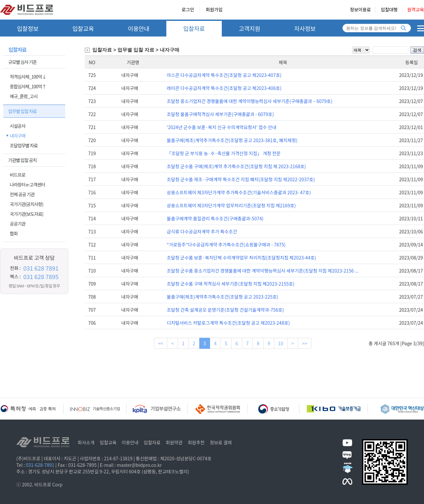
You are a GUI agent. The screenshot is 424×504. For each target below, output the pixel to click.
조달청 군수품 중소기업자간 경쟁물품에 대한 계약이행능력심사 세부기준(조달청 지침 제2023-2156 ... (263, 271)
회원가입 (214, 10)
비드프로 (18, 175)
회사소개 (86, 442)
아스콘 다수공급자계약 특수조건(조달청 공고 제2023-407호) (224, 75)
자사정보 (305, 28)
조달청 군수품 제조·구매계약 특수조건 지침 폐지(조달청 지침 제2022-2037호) (241, 179)
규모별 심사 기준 (22, 62)
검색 (417, 50)
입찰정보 (28, 28)
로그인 (188, 10)
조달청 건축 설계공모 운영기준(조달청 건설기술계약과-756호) (225, 310)
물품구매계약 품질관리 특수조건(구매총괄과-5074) (215, 218)
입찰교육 (83, 28)
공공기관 (18, 224)
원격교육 (416, 10)
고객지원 (250, 28)
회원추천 (196, 442)
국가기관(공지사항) (27, 204)
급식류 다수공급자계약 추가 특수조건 (202, 231)
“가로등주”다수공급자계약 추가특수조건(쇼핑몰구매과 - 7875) (226, 245)
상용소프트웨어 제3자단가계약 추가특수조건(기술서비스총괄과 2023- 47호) (239, 192)
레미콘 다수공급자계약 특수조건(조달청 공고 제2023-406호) (224, 88)
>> (305, 343)
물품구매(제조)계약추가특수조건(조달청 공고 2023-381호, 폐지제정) (232, 140)
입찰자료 (194, 28)
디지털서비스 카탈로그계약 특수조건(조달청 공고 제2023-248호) (228, 323)
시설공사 (18, 126)
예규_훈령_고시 (24, 96)
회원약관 (174, 442)
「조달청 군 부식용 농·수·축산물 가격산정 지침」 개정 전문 (224, 153)
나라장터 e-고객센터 (27, 185)
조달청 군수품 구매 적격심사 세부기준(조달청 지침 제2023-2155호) (231, 284)
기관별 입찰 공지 (22, 160)
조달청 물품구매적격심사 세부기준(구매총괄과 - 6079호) (220, 114)
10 (281, 343)
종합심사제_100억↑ (28, 86)
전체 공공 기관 (22, 194)
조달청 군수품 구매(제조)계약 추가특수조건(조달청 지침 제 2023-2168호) (236, 166)
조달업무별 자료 (24, 145)
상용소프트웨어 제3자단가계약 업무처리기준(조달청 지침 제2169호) (231, 205)
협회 (14, 233)
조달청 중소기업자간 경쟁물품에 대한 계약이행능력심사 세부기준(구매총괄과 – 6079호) (250, 101)
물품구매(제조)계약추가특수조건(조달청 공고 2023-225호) (222, 297)
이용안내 (139, 28)
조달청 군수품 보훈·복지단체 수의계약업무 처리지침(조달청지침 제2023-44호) (241, 258)
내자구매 (18, 136)
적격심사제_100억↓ (28, 77)
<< (161, 343)
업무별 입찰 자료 (22, 111)
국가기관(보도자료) (27, 214)
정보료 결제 (221, 442)
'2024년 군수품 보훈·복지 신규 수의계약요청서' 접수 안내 (221, 127)
